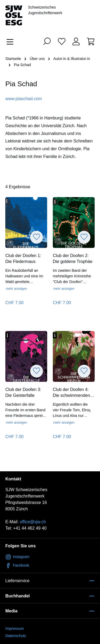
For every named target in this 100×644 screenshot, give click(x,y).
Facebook (17, 565)
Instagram (17, 557)
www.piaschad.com (24, 99)
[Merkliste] (62, 41)
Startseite (13, 59)
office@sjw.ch (33, 522)
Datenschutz (16, 636)
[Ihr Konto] (76, 41)
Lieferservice (17, 581)
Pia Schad (22, 65)
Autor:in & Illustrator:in (72, 59)
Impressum (15, 628)
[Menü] (11, 42)
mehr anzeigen (16, 289)
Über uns (37, 59)
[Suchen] (47, 41)
